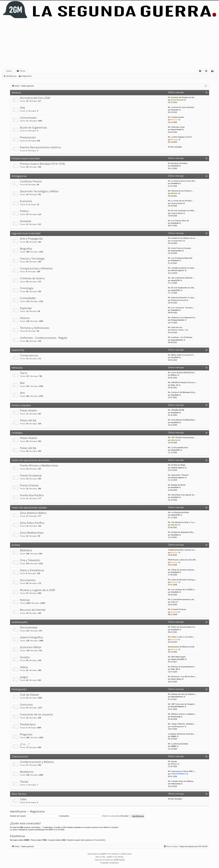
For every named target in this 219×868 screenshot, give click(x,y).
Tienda (24, 782)
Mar (22, 383)
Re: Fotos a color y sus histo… (181, 637)
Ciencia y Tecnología (32, 259)
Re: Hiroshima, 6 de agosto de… (182, 495)
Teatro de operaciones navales (29, 507)
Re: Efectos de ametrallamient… (182, 667)
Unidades (17, 433)
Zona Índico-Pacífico (32, 523)
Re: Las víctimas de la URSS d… (182, 590)
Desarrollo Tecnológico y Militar (39, 191)
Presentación (28, 137)
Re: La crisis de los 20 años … (181, 201)
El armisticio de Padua (178, 163)
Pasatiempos (28, 724)
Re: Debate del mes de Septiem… (182, 694)
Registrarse (26, 76)
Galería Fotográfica (31, 637)
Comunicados (28, 118)
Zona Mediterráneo (32, 533)
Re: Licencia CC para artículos (181, 107)
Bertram (174, 120)
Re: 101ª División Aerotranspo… (182, 437)
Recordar (126, 816)
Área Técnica (19, 794)
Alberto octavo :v (178, 330)
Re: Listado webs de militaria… (181, 781)
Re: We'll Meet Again (177, 657)
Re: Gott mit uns (175, 327)
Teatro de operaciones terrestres (31, 460)
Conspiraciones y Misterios (36, 268)
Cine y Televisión (30, 560)
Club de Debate (29, 695)
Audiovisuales (20, 622)
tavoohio (175, 110)
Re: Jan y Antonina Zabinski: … (182, 278)
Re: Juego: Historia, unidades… (182, 724)
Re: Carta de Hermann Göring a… (182, 580)
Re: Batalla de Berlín (177, 485)
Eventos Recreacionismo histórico (41, 147)
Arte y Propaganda (31, 239)
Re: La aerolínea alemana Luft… (182, 599)
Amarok (174, 612)
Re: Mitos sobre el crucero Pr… (182, 355)
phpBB (103, 854)
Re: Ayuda (172, 761)
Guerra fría (18, 350)
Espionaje (26, 308)
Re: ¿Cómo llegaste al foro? (180, 137)
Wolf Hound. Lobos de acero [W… (183, 560)
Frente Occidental (31, 476)
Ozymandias (176, 251)
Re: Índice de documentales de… (182, 627)
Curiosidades (28, 298)
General (16, 92)
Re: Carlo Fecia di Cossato (180, 248)
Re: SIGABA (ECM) (176, 410)
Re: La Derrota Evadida (178, 744)
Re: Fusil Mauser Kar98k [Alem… (182, 420)
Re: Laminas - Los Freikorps (180, 337)
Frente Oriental (29, 485)
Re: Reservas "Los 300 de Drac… (182, 677)
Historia (25, 318)
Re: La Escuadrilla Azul (178, 448)
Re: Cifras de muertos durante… (182, 570)
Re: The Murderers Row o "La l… (182, 522)
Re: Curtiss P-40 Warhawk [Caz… (182, 392)
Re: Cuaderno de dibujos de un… (182, 238)
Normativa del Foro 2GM (35, 98)
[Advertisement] (109, 43)
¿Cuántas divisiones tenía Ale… (182, 734)
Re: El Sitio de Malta (177, 465)
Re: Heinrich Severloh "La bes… (182, 298)
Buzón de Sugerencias (33, 128)
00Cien (174, 764)
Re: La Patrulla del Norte (179, 512)
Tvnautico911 (177, 241)
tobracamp (176, 784)
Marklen (174, 193)
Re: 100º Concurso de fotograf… (182, 704)
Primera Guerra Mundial (26, 158)
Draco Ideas (176, 679)
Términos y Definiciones (35, 328)
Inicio (9, 71)
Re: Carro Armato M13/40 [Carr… (182, 373)
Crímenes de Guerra (32, 278)
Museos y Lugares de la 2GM (38, 590)
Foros (23, 71)
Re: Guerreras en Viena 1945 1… (182, 771)
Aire (22, 393)
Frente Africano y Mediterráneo (39, 465)
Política (24, 211)
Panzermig (176, 717)
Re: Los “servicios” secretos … (182, 308)
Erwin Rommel (177, 100)
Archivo (16, 545)
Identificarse (11, 76)
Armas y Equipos (21, 405)
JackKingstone (177, 726)
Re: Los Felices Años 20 (178, 221)
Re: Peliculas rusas (176, 127)
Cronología (27, 288)
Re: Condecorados (176, 117)
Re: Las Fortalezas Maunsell (180, 258)
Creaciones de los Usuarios (37, 714)
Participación (19, 689)
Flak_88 (174, 669)
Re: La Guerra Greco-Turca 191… (182, 181)
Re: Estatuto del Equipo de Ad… (182, 97)
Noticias (25, 600)
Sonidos (25, 657)
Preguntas (26, 734)
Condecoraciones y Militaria (37, 762)
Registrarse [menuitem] (213, 71)
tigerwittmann (177, 340)
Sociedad (26, 221)
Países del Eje (28, 420)
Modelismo (27, 772)
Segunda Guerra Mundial (26, 233)
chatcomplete (177, 203)
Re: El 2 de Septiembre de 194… (182, 288)
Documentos (28, 580)
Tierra (24, 373)
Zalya (173, 602)
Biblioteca (26, 550)
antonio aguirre (178, 270)
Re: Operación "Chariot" (179, 475)
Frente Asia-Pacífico (32, 495)
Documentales (29, 627)
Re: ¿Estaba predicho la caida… (182, 268)
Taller (23, 799)
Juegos (24, 677)
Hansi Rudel (176, 130)
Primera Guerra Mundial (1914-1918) (42, 164)
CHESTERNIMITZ (178, 774)
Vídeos (24, 667)
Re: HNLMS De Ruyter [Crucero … (183, 382)
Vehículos (17, 368)
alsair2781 (175, 280)
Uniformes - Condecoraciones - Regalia (44, 338)
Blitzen (174, 375)
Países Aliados (29, 410)
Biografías (26, 249)
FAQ (23, 108)
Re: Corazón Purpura (177, 609)
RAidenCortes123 (179, 300)
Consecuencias (29, 355)
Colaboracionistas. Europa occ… (182, 550)
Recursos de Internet (33, 610)
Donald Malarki (177, 707)
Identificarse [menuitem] (207, 71)
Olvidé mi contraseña (111, 816)
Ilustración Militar (31, 647)
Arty (104, 857)
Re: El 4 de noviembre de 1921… (182, 211)
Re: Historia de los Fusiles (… (181, 191)
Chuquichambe (178, 320)
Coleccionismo (20, 756)
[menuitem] (200, 71)
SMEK (174, 736)
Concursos (26, 705)
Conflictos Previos (31, 181)
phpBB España (119, 860)
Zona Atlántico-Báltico (33, 513)
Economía (26, 201)
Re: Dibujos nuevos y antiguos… (182, 714)
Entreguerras (19, 176)
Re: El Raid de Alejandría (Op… (181, 532)
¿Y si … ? (25, 744)
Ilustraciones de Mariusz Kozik (181, 647)
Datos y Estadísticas (32, 570)
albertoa (175, 440)
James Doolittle (178, 659)
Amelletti (175, 166)
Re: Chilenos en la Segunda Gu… (182, 318)
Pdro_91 (175, 385)
